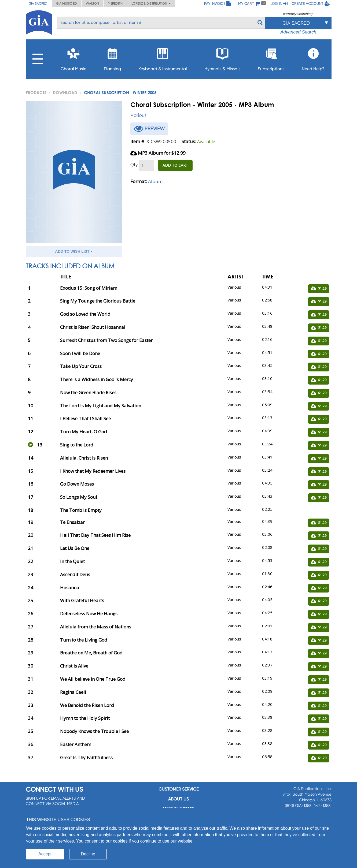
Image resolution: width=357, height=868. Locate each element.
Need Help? (313, 58)
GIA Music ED (67, 3)
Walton (92, 3)
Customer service (179, 789)
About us (179, 799)
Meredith (115, 3)
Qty (134, 164)
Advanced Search (298, 32)
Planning (112, 58)
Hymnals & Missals (222, 58)
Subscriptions (271, 58)
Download (65, 92)
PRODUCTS (36, 92)
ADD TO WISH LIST (74, 251)
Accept (45, 854)
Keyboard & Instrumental (163, 58)
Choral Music (73, 58)
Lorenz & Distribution (151, 3)
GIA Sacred (38, 3)
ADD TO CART (175, 165)
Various (138, 115)
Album (155, 181)
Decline (88, 854)
